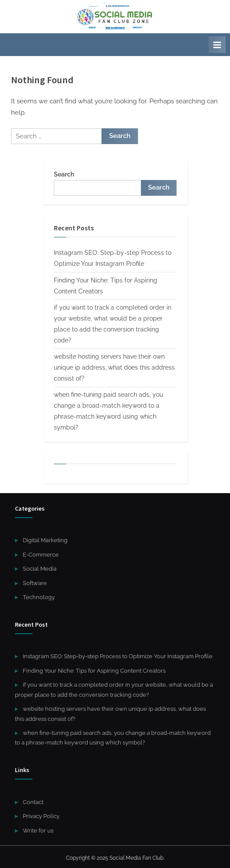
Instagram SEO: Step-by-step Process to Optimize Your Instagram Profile (118, 656)
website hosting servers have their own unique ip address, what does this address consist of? (114, 367)
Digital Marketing (45, 540)
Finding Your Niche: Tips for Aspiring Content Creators (94, 671)
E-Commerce (41, 555)
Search (64, 174)
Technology (39, 597)
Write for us (38, 831)
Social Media (40, 569)
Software (35, 583)
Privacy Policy (41, 816)
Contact (33, 802)
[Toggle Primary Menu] (217, 45)
